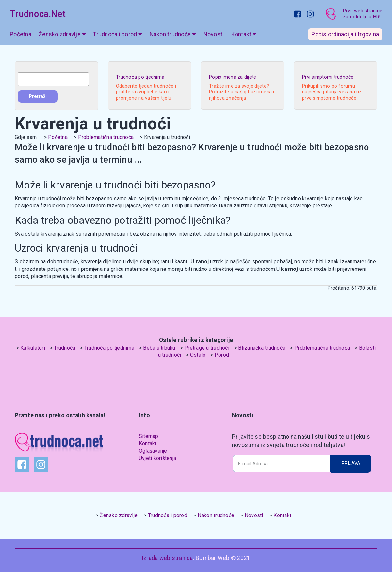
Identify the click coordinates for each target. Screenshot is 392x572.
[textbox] (53, 79)
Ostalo (198, 355)
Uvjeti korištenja (157, 458)
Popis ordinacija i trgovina (345, 34)
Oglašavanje (153, 451)
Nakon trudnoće (170, 34)
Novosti (214, 34)
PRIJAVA (351, 463)
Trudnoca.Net (38, 14)
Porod (222, 355)
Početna (21, 34)
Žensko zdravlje (60, 34)
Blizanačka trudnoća (262, 348)
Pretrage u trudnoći (207, 348)
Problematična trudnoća (106, 137)
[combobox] (53, 79)
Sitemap (149, 436)
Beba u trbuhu (159, 348)
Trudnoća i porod (115, 34)
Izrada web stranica (167, 558)
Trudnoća (65, 348)
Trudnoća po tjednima (109, 348)
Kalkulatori (33, 348)
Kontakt (241, 34)
